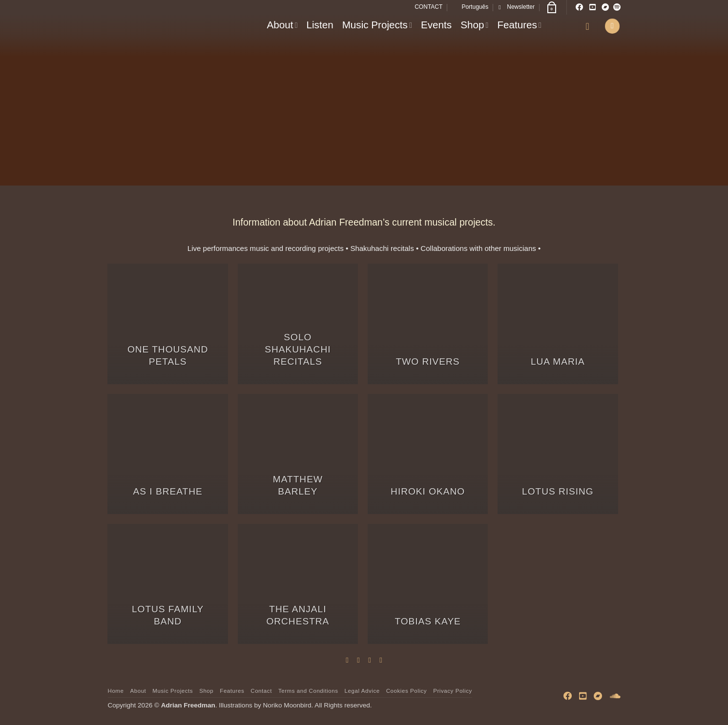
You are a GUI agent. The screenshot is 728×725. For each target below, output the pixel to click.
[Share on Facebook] (347, 660)
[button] (517, 7)
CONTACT (428, 7)
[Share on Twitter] (358, 660)
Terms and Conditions (308, 691)
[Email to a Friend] (369, 660)
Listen (320, 25)
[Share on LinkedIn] (381, 660)
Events (436, 25)
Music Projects (377, 25)
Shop (474, 25)
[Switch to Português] (470, 7)
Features (519, 25)
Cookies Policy (406, 691)
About (282, 25)
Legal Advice (362, 691)
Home (116, 691)
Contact (261, 691)
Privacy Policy (453, 691)
